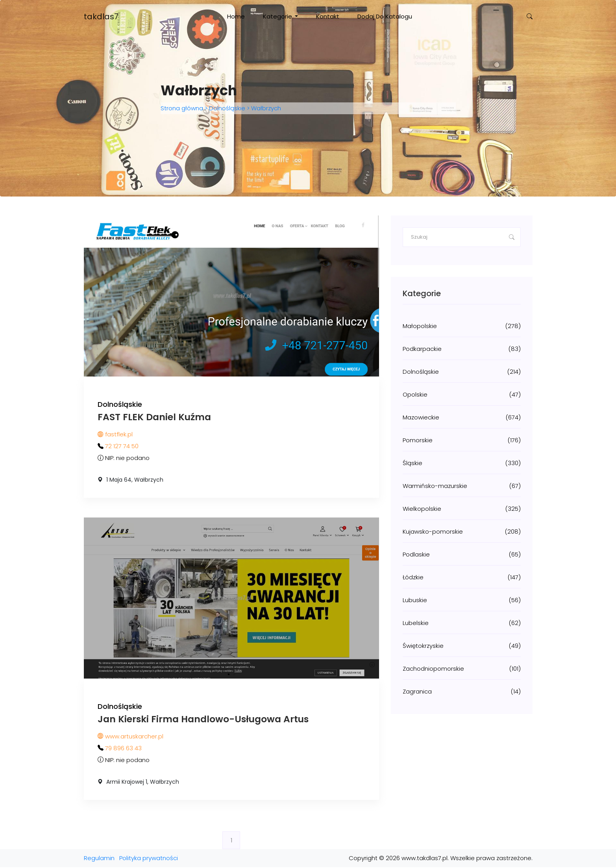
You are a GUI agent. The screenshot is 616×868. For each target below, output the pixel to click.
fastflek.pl (115, 435)
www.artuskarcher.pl (130, 737)
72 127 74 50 (122, 446)
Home (236, 16)
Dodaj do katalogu (385, 16)
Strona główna (183, 108)
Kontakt (328, 16)
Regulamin (99, 859)
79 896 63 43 (123, 749)
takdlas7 (101, 17)
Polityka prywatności (149, 859)
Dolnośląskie (227, 108)
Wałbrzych (265, 108)
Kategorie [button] (278, 16)
